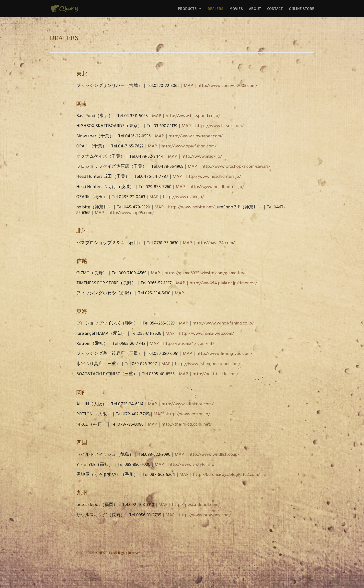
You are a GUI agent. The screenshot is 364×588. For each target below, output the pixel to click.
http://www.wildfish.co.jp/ (214, 455)
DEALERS (216, 9)
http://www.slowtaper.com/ (196, 136)
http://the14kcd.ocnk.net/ (187, 425)
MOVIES (236, 9)
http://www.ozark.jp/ (183, 197)
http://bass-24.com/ (216, 243)
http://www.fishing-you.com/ (224, 354)
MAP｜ (183, 187)
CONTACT (275, 9)
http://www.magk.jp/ (202, 157)
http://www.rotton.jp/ (188, 414)
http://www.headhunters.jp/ (213, 177)
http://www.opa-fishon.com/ (189, 146)
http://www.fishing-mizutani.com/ (208, 364)
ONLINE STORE (302, 9)
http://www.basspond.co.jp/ (193, 116)
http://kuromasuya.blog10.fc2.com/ (226, 475)
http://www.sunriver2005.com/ (227, 86)
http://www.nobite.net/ (191, 207)
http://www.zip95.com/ (131, 213)
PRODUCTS (187, 9)
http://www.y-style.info (191, 465)
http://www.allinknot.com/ (187, 404)
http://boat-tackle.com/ (215, 374)
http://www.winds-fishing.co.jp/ (223, 323)
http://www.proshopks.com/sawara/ (236, 167)
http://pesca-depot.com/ (196, 505)
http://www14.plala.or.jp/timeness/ (223, 283)
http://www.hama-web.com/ (206, 334)
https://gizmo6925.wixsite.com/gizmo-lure (205, 273)
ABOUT (255, 9)
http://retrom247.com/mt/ (189, 344)
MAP (188, 86)
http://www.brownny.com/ (205, 515)
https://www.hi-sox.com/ (219, 126)
